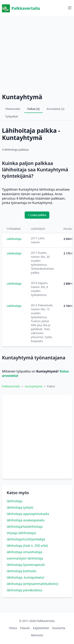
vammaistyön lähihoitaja (25, 558)
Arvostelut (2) (55, 109)
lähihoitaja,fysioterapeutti (26, 565)
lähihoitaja (15, 501)
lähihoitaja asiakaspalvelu (26, 520)
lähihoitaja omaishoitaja (24, 552)
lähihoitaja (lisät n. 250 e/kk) (27, 546)
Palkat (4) (34, 109)
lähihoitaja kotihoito (22, 571)
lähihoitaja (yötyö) (20, 507)
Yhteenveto (13, 109)
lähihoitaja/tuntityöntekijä (26, 539)
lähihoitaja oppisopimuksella (28, 514)
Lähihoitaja (14, 239)
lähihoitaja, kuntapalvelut (25, 577)
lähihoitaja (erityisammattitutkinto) (32, 584)
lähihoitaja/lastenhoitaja (25, 527)
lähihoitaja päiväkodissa (24, 590)
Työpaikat (12, 116)
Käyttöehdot (41, 628)
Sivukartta (59, 628)
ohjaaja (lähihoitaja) (21, 533)
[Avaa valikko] (70, 8)
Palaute (25, 628)
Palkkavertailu (21, 8)
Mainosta (37, 635)
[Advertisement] (37, 54)
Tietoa (13, 628)
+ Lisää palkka (37, 215)
